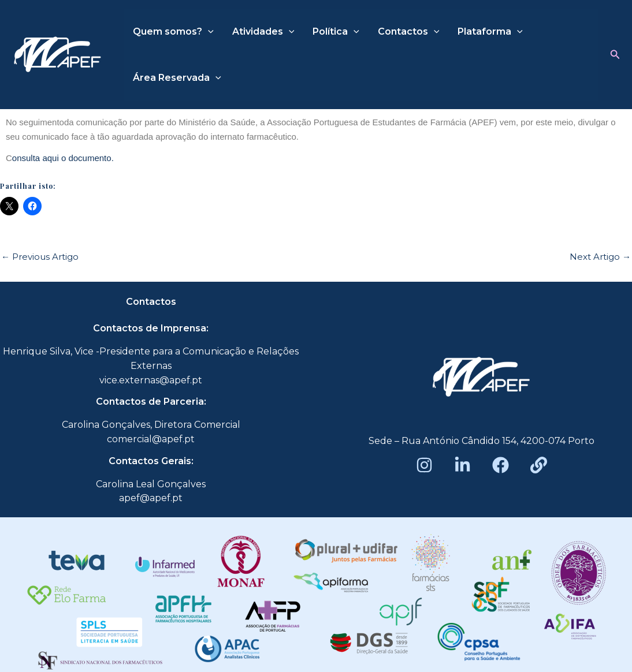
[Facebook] (501, 465)
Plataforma (490, 32)
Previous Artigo (40, 257)
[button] (615, 55)
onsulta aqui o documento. (63, 158)
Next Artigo (600, 257)
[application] (208, 32)
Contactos (409, 32)
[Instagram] (424, 465)
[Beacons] (539, 465)
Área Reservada (177, 78)
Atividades (263, 32)
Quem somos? (173, 32)
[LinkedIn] (462, 465)
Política (336, 32)
